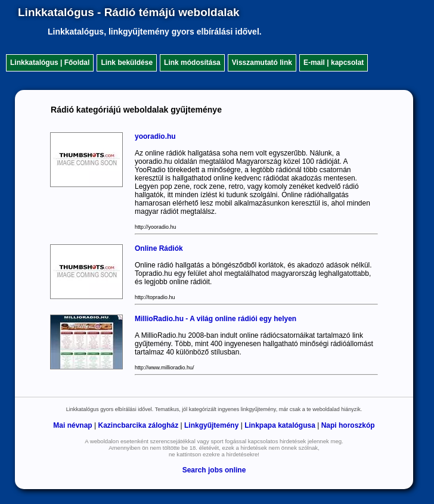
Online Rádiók (159, 248)
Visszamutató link (262, 63)
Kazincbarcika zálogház (138, 425)
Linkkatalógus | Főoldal (50, 63)
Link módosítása (192, 63)
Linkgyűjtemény (211, 425)
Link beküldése (127, 63)
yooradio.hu (155, 136)
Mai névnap (72, 425)
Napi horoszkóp (348, 425)
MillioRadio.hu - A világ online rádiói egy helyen (216, 319)
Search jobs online (214, 470)
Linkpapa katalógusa (280, 425)
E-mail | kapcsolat (334, 63)
